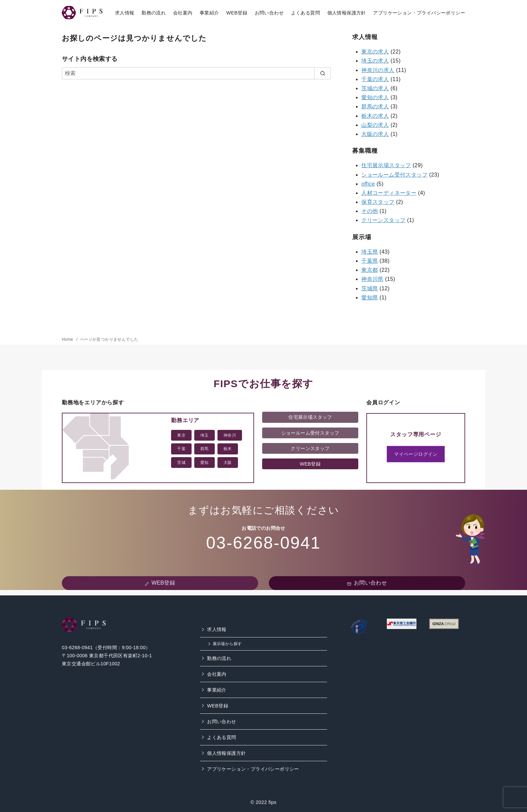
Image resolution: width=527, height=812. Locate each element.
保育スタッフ (378, 202)
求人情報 (125, 13)
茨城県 (370, 288)
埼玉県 (370, 252)
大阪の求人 (375, 134)
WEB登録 (237, 13)
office (368, 184)
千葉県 (370, 261)
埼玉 (205, 435)
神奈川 (230, 435)
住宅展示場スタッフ (386, 165)
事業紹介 (209, 13)
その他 (370, 211)
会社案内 (183, 13)
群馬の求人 (375, 106)
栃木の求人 (375, 116)
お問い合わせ (269, 13)
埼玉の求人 (375, 61)
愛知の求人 (375, 97)
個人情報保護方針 (347, 13)
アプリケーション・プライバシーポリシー (419, 13)
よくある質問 (306, 13)
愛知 (205, 463)
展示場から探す (227, 644)
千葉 (181, 449)
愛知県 (370, 298)
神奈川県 (372, 279)
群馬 (205, 449)
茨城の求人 (375, 88)
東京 (181, 435)
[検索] (196, 73)
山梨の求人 (375, 125)
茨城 (181, 463)
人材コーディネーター (389, 193)
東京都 (370, 270)
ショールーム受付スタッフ (394, 175)
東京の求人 (375, 52)
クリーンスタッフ (383, 220)
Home (68, 339)
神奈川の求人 (378, 70)
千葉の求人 (375, 79)
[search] (322, 73)
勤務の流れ (154, 13)
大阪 (228, 463)
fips (273, 802)
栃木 (228, 449)
